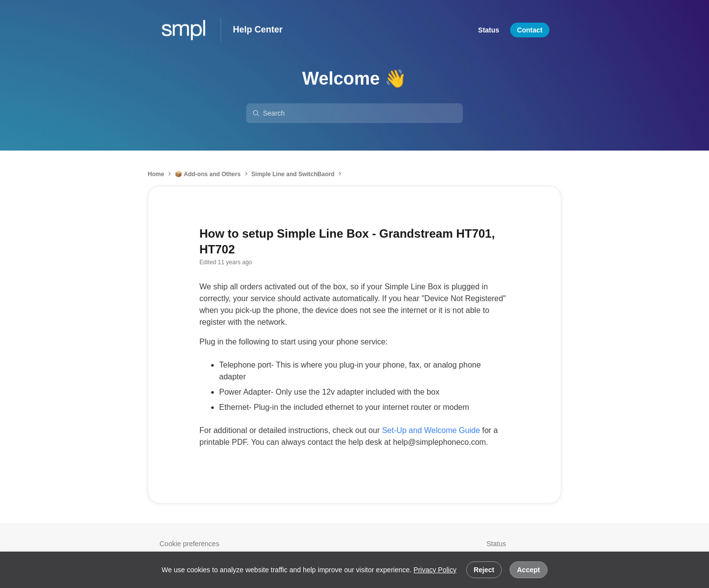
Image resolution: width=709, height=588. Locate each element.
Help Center (258, 30)
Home (156, 174)
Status (496, 544)
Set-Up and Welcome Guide (431, 430)
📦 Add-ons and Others (208, 174)
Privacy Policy (435, 570)
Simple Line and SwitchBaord (293, 174)
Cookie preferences (189, 544)
